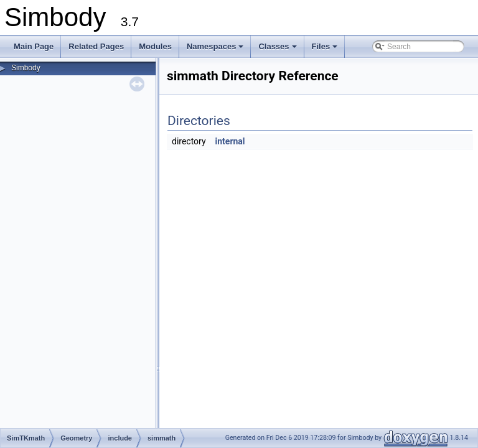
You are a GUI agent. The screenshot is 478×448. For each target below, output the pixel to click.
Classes (278, 50)
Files (326, 50)
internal (230, 141)
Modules (155, 46)
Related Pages (96, 46)
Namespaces (216, 50)
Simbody (26, 68)
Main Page (34, 46)
